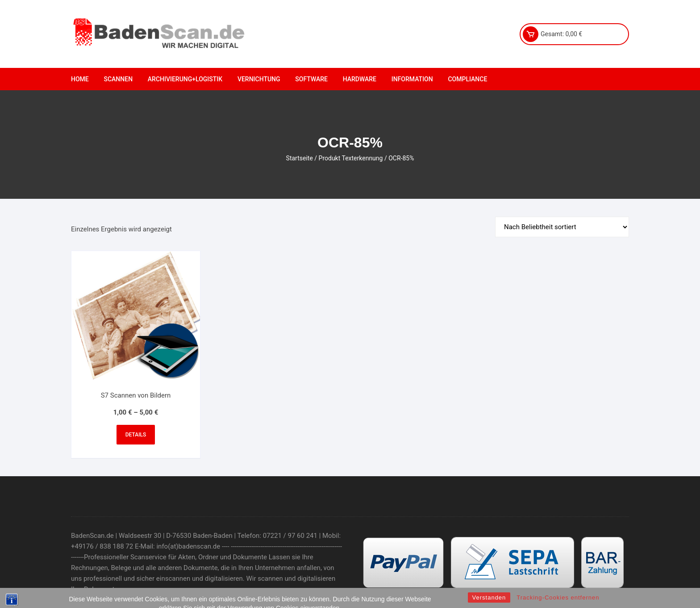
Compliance (467, 79)
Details (136, 435)
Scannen (118, 79)
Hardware (360, 79)
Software (311, 79)
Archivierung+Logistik (185, 79)
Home (80, 79)
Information (412, 79)
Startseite (300, 158)
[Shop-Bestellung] (562, 227)
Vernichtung (259, 79)
